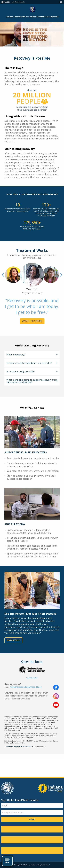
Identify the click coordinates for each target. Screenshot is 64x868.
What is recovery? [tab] (16, 355)
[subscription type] (32, 805)
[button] (61, 2)
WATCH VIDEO (13, 640)
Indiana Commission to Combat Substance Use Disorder (33, 17)
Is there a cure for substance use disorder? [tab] (29, 363)
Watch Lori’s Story (32, 321)
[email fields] (32, 812)
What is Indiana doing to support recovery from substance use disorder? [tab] (32, 381)
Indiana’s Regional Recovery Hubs (19, 746)
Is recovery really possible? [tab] (21, 371)
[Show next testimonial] (61, 275)
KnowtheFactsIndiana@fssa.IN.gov (26, 687)
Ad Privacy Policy (32, 677)
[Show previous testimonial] (3, 275)
